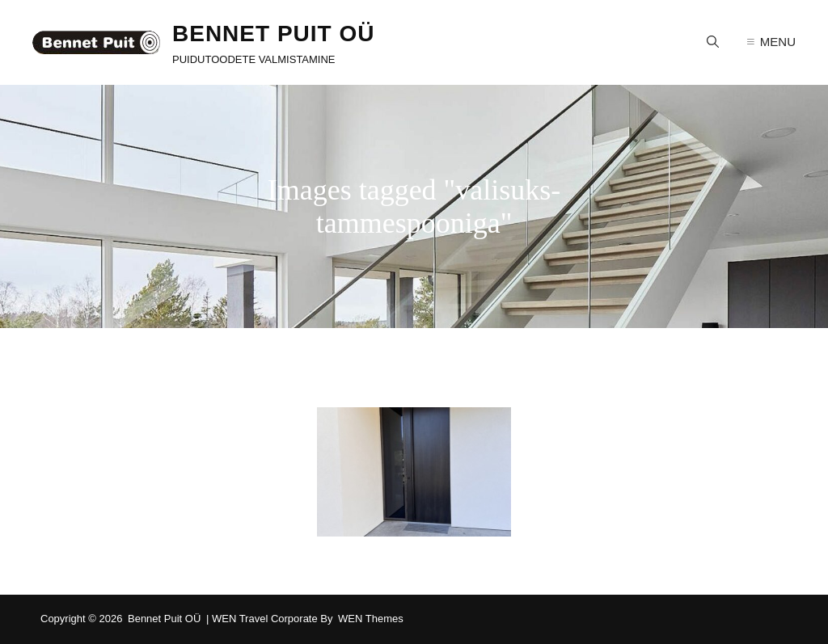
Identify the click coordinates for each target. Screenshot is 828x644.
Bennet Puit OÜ (273, 34)
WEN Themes (371, 619)
